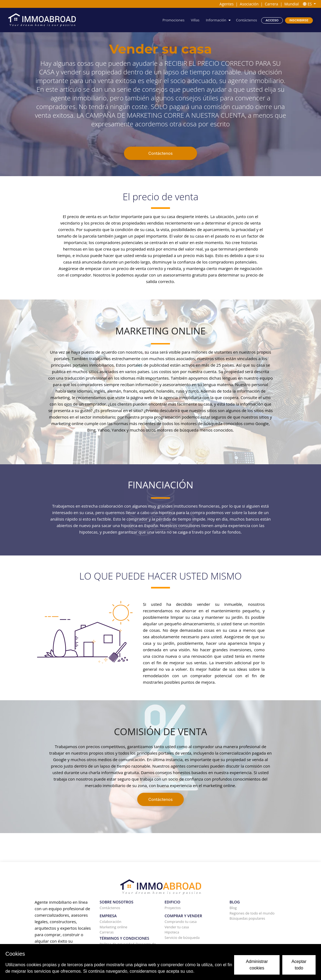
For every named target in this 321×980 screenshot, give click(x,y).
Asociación (249, 4)
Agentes (227, 4)
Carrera (271, 4)
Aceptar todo (299, 965)
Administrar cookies (257, 965)
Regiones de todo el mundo (252, 913)
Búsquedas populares (247, 918)
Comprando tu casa (181, 922)
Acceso (272, 20)
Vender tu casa (177, 927)
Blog (233, 908)
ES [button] (308, 4)
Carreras (107, 932)
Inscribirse (299, 20)
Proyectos (173, 908)
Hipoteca (172, 932)
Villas (195, 20)
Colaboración (110, 922)
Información (216, 20)
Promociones (173, 20)
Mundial (292, 4)
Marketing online (113, 927)
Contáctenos (247, 20)
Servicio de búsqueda (182, 938)
